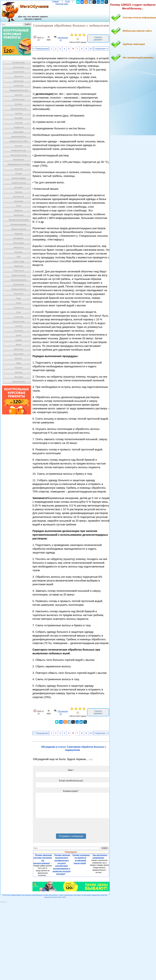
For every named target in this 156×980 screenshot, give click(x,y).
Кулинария (19, 187)
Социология (19, 308)
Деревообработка (19, 137)
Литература (19, 201)
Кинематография (19, 178)
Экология (19, 372)
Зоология (19, 146)
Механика (19, 252)
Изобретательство (19, 150)
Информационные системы (19, 164)
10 (91, 49)
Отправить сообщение (71, 836)
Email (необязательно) (71, 781)
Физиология (19, 349)
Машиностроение (19, 229)
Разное (19, 303)
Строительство (19, 322)
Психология (19, 294)
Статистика (19, 317)
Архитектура (19, 81)
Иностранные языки (19, 155)
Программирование (19, 280)
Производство (19, 285)
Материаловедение (19, 224)
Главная (56, 1)
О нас (68, 1)
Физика (19, 345)
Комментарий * (71, 791)
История (19, 174)
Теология (19, 326)
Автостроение (19, 67)
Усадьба (19, 340)
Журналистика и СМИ (19, 141)
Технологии (19, 331)
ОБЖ (19, 257)
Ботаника (19, 104)
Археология (19, 76)
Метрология (19, 248)
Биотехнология (19, 100)
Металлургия (19, 243)
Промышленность (19, 289)
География (19, 118)
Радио (19, 298)
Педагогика (19, 266)
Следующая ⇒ (101, 49)
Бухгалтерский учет (19, 109)
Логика (19, 206)
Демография (19, 132)
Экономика (19, 377)
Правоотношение (19, 275)
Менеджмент (19, 238)
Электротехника (19, 382)
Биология (19, 95)
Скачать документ (98, 38)
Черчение (19, 368)
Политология (19, 271)
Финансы (19, 359)
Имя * (71, 770)
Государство (19, 127)
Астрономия (19, 86)
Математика (19, 215)
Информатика (19, 160)
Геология (19, 123)
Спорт (19, 312)
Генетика (19, 113)
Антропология (19, 72)
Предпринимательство (19, 90)
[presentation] (58, 827)
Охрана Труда (19, 261)
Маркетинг (19, 211)
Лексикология (19, 197)
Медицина (19, 234)
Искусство (19, 169)
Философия (19, 354)
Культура (19, 192)
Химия (19, 363)
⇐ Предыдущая (41, 49)
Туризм (19, 335)
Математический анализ (19, 220)
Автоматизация (19, 63)
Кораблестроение (19, 183)
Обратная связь (62, 4)
